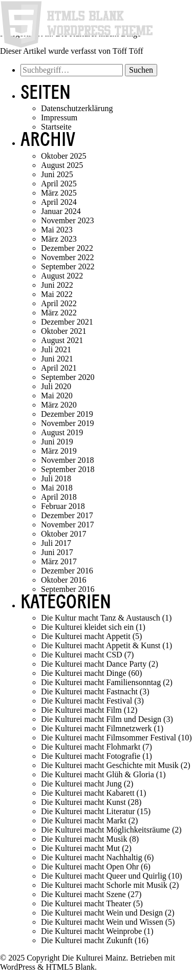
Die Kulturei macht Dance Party (94, 664)
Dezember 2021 (67, 322)
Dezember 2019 (67, 414)
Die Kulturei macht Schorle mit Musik (104, 885)
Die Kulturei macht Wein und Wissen (102, 922)
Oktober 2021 (63, 331)
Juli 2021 (56, 349)
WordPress (18, 967)
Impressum (59, 118)
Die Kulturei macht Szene (83, 894)
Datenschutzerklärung (77, 108)
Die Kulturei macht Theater (86, 903)
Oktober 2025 (63, 156)
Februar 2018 (63, 506)
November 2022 (68, 257)
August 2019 (62, 432)
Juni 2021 (57, 359)
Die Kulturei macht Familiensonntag (101, 682)
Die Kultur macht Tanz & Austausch (101, 618)
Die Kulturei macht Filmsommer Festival (109, 738)
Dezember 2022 (67, 248)
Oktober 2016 (63, 580)
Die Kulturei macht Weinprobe (91, 931)
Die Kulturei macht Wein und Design (102, 913)
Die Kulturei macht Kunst (83, 802)
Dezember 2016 (67, 571)
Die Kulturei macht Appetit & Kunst (101, 645)
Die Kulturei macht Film (81, 710)
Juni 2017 (57, 552)
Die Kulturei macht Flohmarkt (91, 747)
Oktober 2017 (63, 534)
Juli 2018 (56, 478)
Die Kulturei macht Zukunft (87, 940)
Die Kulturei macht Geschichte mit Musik (110, 765)
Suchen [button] (141, 70)
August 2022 (62, 276)
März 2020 (59, 405)
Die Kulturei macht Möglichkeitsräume (105, 830)
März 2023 (59, 239)
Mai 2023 (57, 230)
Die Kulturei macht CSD (82, 655)
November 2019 (68, 423)
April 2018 (59, 497)
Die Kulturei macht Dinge (84, 673)
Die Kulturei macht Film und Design (101, 719)
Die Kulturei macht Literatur (88, 811)
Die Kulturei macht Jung (81, 784)
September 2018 (68, 469)
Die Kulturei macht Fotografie (91, 756)
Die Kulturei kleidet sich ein (87, 627)
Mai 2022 (57, 294)
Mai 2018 (57, 488)
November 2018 (68, 460)
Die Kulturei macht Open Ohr (90, 867)
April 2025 (59, 184)
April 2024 (59, 202)
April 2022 (59, 303)
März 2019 (59, 451)
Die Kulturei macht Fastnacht (89, 691)
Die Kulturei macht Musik (84, 839)
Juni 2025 (57, 174)
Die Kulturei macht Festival (87, 701)
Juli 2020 (56, 386)
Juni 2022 (57, 285)
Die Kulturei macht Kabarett (88, 793)
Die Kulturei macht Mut (80, 848)
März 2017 (59, 561)
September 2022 (68, 267)
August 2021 (62, 340)
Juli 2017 (56, 543)
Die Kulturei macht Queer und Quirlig (104, 876)
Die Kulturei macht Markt (84, 821)
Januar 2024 (61, 211)
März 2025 (59, 193)
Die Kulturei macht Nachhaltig (92, 857)
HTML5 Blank (70, 967)
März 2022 (59, 313)
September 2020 (68, 377)
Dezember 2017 (67, 515)
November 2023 (68, 220)
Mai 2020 (57, 396)
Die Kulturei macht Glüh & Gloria (98, 774)
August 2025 (62, 165)
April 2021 (59, 368)
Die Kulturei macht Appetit (86, 636)
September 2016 (68, 589)
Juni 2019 (57, 442)
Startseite (56, 127)
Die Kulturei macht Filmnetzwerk (96, 728)
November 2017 (68, 525)
